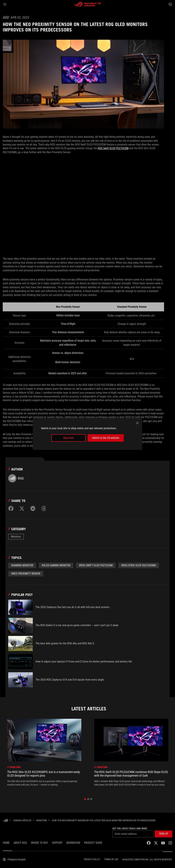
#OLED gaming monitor (56, 565)
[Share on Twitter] (22, 508)
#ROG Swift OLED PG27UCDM (96, 565)
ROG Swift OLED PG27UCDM (113, 148)
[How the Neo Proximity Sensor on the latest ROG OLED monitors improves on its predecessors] (104, 820)
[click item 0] (85, 799)
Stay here (68, 438)
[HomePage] (5, 821)
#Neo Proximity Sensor (26, 574)
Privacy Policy (92, 859)
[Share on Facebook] (11, 508)
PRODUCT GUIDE (93, 843)
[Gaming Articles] (22, 820)
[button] (5, 4)
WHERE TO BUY (39, 843)
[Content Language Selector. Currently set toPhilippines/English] (14, 859)
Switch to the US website (106, 438)
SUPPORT (57, 843)
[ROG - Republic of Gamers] (87, 4)
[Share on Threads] (44, 508)
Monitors (16, 537)
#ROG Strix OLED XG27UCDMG (139, 565)
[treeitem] (44, 754)
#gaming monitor (22, 565)
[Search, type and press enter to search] (170, 4)
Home (6, 843)
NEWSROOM (73, 843)
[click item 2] (91, 799)
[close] (137, 423)
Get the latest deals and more (130, 828)
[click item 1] (88, 799)
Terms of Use (111, 859)
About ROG (20, 843)
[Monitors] (42, 820)
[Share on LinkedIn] (33, 508)
